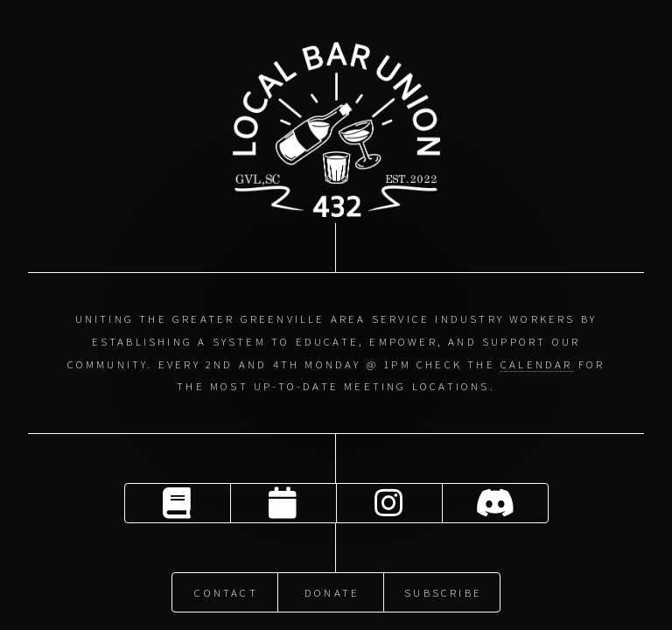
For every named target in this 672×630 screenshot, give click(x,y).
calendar (537, 363)
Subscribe (443, 591)
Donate (332, 591)
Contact (226, 591)
